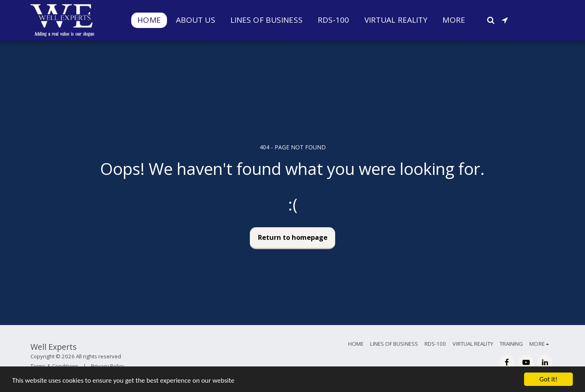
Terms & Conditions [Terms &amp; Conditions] (54, 366)
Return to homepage (293, 237)
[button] (491, 20)
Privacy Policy (108, 366)
